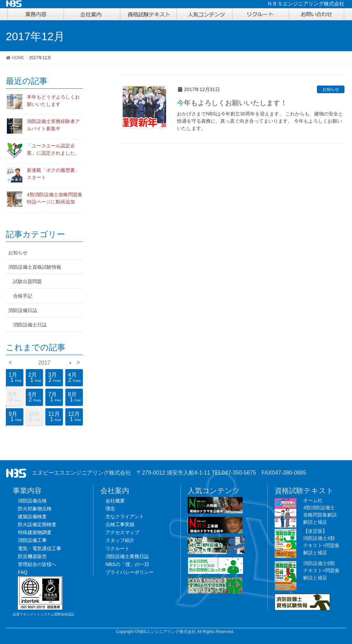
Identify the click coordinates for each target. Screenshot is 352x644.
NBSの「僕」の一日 (127, 564)
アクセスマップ (122, 532)
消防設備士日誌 (30, 325)
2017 (44, 363)
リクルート (118, 548)
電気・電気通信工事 (40, 548)
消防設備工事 (32, 540)
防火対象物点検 (35, 509)
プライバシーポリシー (130, 572)
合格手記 (23, 296)
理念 (110, 509)
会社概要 (115, 501)
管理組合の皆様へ (37, 564)
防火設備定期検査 (37, 524)
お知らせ (331, 89)
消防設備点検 (32, 501)
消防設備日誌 (23, 310)
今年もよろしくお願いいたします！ (232, 103)
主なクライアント (125, 517)
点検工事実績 (120, 524)
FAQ (23, 572)
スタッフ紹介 (120, 540)
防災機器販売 (32, 556)
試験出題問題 (27, 281)
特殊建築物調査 (35, 532)
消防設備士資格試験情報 (35, 267)
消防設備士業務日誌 (127, 556)
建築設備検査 (32, 517)
